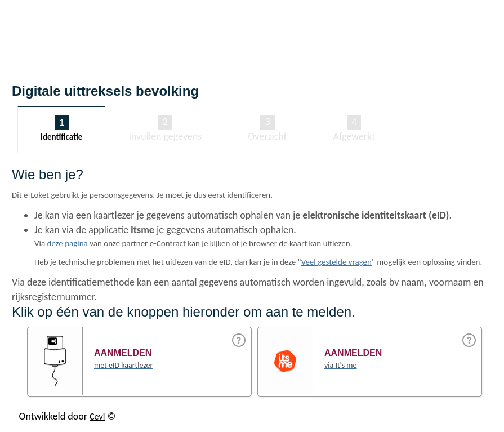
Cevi (97, 417)
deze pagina (68, 243)
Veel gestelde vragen (336, 262)
